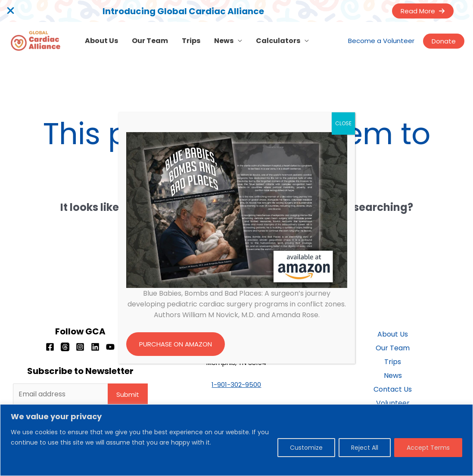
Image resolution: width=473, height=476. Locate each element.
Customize (306, 448)
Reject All (365, 448)
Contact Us (393, 389)
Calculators (278, 41)
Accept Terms (428, 448)
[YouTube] (110, 347)
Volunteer (393, 403)
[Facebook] (50, 347)
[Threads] (65, 347)
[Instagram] (80, 347)
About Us (101, 41)
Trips (191, 41)
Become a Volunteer (381, 41)
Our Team (150, 41)
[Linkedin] (95, 347)
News (224, 41)
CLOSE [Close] (343, 123)
